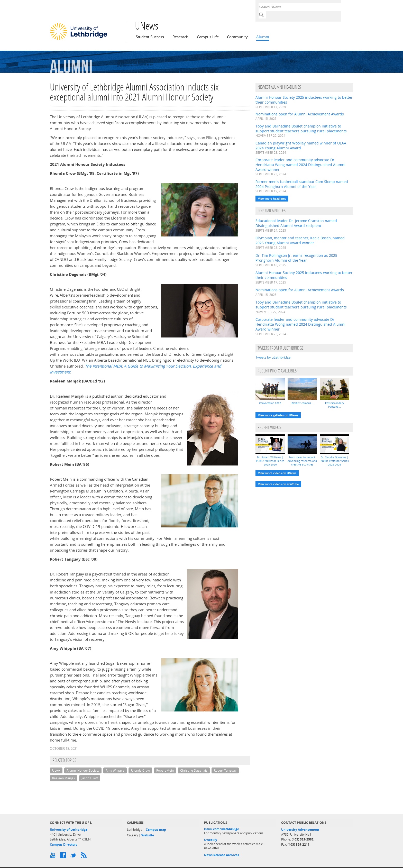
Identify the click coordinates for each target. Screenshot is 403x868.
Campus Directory (64, 844)
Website (148, 835)
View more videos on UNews (277, 473)
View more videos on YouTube (278, 484)
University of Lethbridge (69, 830)
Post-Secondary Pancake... (335, 405)
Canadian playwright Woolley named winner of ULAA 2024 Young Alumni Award (301, 145)
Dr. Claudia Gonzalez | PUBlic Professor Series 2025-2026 (335, 461)
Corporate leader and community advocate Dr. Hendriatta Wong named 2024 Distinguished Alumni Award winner (300, 165)
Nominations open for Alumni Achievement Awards (300, 114)
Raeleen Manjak (64, 778)
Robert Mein (165, 770)
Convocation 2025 (270, 403)
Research (180, 37)
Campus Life (208, 37)
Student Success (150, 37)
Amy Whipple (115, 770)
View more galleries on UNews (278, 415)
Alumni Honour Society (83, 770)
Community (237, 37)
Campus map (156, 830)
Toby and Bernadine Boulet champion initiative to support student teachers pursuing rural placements (301, 129)
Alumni (263, 37)
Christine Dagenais (194, 770)
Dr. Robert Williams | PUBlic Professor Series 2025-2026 (270, 461)
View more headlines (272, 199)
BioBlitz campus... (302, 403)
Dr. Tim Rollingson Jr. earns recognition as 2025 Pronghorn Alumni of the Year (296, 258)
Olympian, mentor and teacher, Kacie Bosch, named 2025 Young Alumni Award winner (300, 240)
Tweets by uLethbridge (273, 357)
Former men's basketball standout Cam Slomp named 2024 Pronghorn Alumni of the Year (302, 184)
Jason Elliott (90, 778)
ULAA (56, 770)
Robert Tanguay (225, 770)
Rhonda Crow (140, 770)
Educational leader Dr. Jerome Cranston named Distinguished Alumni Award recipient (296, 223)
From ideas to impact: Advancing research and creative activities (302, 461)
